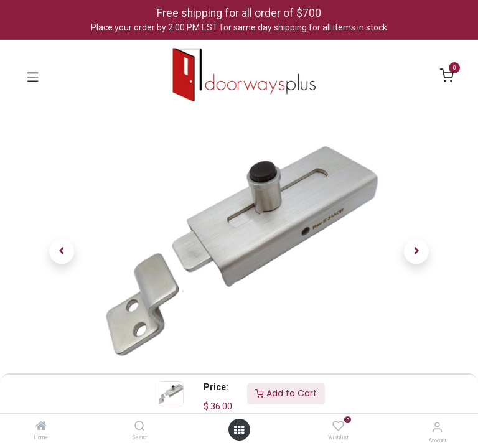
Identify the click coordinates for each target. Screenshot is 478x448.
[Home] (41, 427)
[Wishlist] (338, 426)
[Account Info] (437, 427)
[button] (62, 251)
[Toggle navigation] (33, 76)
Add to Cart (286, 393)
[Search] (140, 427)
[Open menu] (239, 430)
